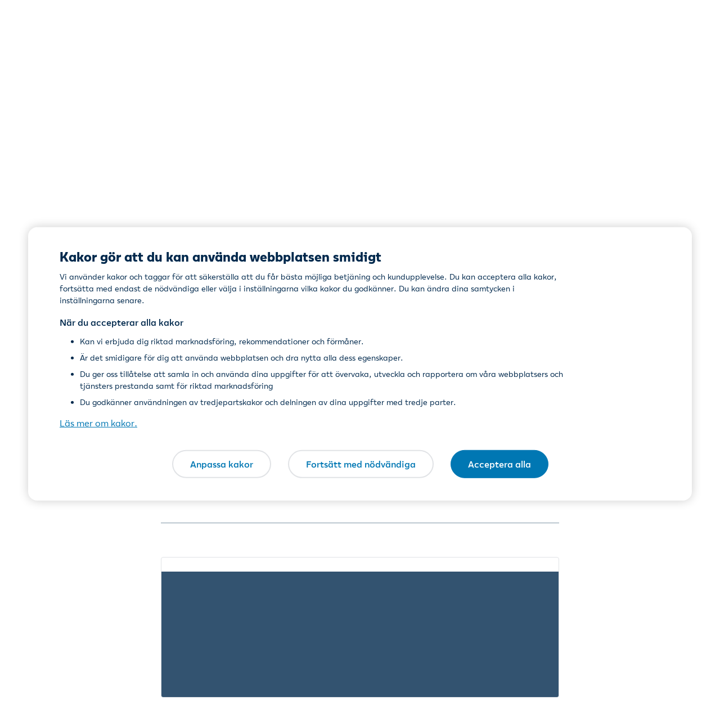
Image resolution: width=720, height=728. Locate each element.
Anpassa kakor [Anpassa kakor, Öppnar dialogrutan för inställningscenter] (222, 464)
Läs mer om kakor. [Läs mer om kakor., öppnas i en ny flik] (98, 423)
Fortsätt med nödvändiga (361, 464)
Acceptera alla (499, 464)
